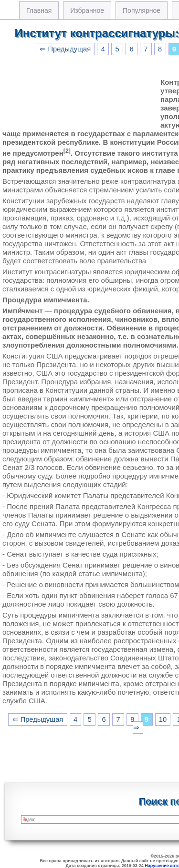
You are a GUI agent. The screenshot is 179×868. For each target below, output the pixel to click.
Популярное (142, 10)
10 (163, 719)
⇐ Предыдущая (65, 49)
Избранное (87, 10)
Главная (39, 10)
